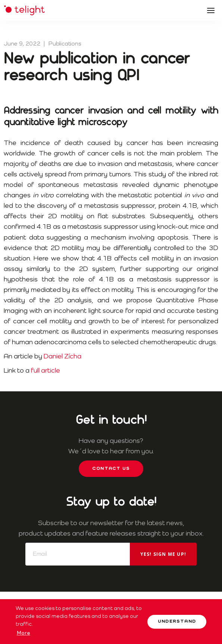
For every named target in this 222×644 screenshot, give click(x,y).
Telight (24, 10)
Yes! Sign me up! (163, 554)
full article (46, 371)
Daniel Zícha (62, 357)
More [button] (24, 633)
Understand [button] (177, 622)
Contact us (111, 469)
